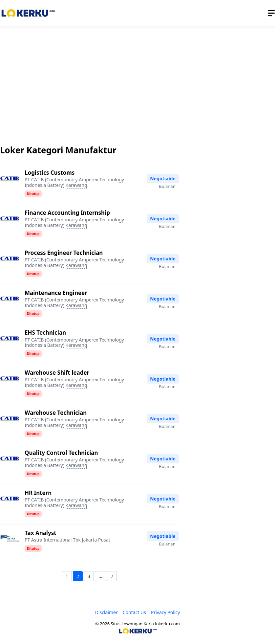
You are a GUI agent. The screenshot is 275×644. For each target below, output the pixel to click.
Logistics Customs (50, 173)
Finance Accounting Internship (67, 213)
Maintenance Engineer (56, 293)
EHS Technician (45, 333)
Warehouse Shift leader (57, 373)
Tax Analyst (41, 533)
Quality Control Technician (61, 453)
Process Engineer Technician (64, 253)
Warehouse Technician (56, 413)
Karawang (76, 185)
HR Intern (38, 493)
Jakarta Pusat (96, 540)
